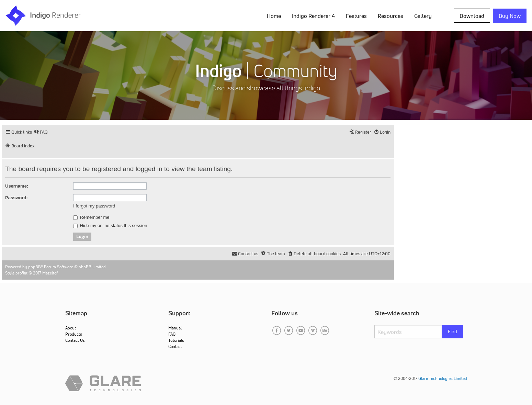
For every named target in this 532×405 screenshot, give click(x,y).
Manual (175, 328)
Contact (175, 346)
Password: (16, 198)
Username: (17, 186)
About (71, 328)
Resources (390, 16)
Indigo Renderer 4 (313, 16)
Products (74, 334)
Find (452, 331)
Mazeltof (50, 273)
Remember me (91, 217)
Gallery (423, 16)
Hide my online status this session (110, 226)
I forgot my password (94, 206)
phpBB (35, 267)
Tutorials (176, 340)
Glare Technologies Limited (443, 378)
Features (356, 16)
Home (274, 16)
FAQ (172, 334)
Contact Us (75, 340)
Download (472, 16)
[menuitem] (41, 132)
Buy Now (510, 16)
